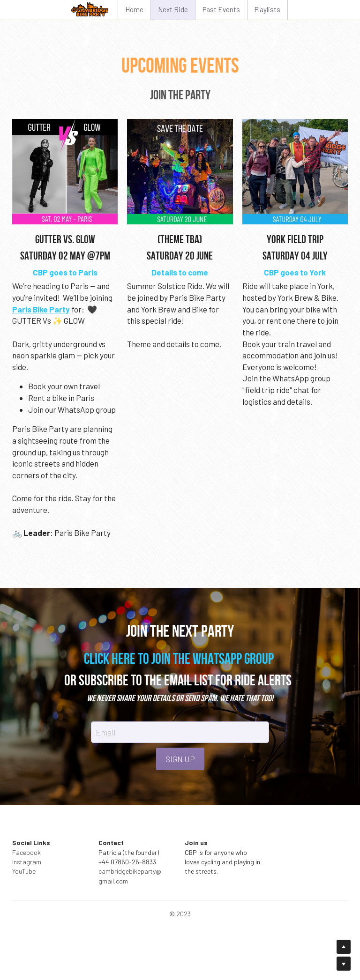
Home (134, 9)
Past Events (221, 9)
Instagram (27, 862)
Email (106, 732)
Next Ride (173, 9)
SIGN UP (180, 759)
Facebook (26, 852)
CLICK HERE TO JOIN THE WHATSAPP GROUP (179, 658)
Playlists (267, 9)
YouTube (24, 871)
